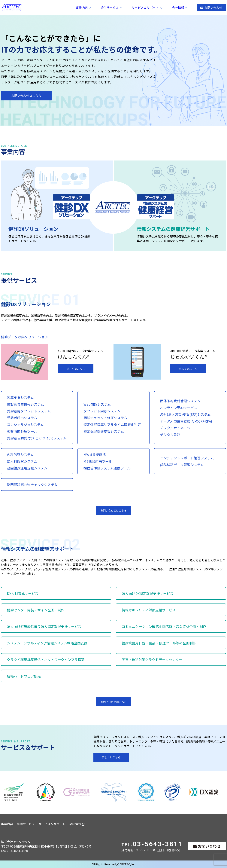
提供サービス (109, 8)
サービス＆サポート (145, 8)
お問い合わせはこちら (26, 96)
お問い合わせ (213, 8)
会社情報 (178, 8)
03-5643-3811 (158, 844)
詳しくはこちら (76, 369)
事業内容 (82, 8)
